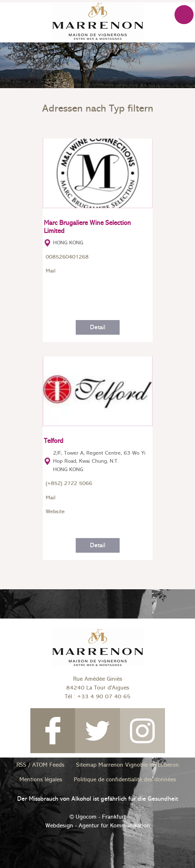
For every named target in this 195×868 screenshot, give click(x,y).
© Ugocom (83, 817)
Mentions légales (41, 779)
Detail (98, 327)
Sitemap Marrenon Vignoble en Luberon (127, 765)
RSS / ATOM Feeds (40, 765)
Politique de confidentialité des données (125, 779)
